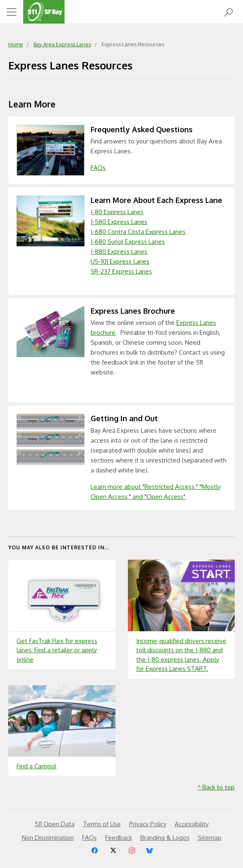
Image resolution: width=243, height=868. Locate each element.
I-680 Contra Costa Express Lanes (138, 232)
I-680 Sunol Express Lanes (128, 242)
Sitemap (210, 838)
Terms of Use (102, 824)
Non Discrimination (48, 838)
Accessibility (192, 824)
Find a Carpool (36, 766)
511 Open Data (55, 824)
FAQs (98, 168)
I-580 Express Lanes (119, 222)
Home (16, 44)
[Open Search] (229, 12)
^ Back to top (216, 787)
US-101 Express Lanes (120, 261)
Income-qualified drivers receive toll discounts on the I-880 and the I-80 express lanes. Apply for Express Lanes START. (181, 655)
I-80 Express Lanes (117, 212)
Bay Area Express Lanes (62, 44)
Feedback (119, 838)
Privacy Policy (148, 824)
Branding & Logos (165, 838)
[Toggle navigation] (12, 12)
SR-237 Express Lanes (121, 271)
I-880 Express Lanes (119, 252)
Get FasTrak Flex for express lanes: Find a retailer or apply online (57, 650)
